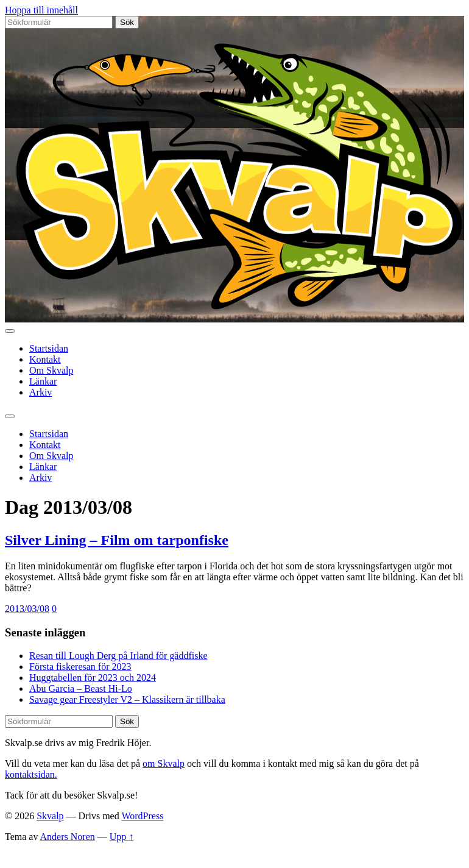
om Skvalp (164, 763)
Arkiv (41, 392)
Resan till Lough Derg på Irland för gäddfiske (118, 656)
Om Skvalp (51, 370)
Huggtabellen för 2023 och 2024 (93, 678)
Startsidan (49, 348)
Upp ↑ (122, 837)
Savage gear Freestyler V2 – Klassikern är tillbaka (127, 699)
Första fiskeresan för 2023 (80, 667)
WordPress (142, 816)
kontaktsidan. (31, 774)
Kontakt (45, 359)
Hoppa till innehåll (41, 10)
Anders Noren (68, 837)
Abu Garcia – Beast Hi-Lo (81, 688)
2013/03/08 (27, 609)
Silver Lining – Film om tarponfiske (117, 540)
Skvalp (50, 816)
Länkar (43, 381)
